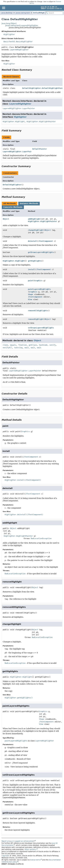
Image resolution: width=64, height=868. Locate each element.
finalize (22, 345)
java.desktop (7, 13)
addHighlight (34, 219)
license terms (35, 860)
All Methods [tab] (10, 203)
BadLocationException (41, 538)
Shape (31, 294)
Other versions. (30, 849)
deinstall (33, 241)
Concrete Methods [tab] (13, 207)
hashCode (43, 345)
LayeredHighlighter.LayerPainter (19, 108)
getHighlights (35, 261)
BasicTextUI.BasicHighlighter (18, 42)
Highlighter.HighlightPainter (41, 122)
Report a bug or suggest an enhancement (18, 841)
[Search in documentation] (54, 13)
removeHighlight (36, 319)
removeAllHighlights (38, 311)
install (32, 269)
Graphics (38, 281)
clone (5, 345)
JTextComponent (46, 241)
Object (6, 219)
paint (31, 281)
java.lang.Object (9, 23)
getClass (33, 345)
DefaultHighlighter (42, 13)
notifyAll (7, 348)
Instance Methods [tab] (29, 203)
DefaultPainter (40, 149)
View (30, 299)
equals (13, 345)
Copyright (5, 856)
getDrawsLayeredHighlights (41, 252)
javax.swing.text (23, 13)
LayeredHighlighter (19, 50)
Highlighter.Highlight (14, 122)
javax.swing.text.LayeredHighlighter (22, 25)
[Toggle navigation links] (4, 8)
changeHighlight (36, 230)
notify (53, 345)
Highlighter (9, 34)
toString (18, 348)
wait (27, 348)
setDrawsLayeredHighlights (41, 328)
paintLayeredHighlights (39, 289)
